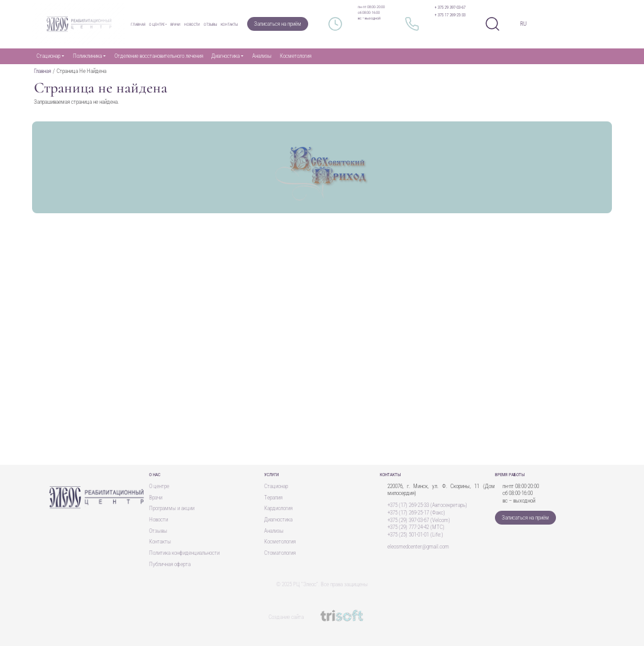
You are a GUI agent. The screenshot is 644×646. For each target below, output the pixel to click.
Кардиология (278, 508)
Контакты (229, 24)
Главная (138, 24)
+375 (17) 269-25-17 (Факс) (416, 513)
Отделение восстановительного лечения (159, 56)
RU (523, 24)
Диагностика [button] (225, 56)
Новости (192, 24)
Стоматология (280, 553)
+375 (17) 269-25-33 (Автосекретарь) (427, 505)
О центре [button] (157, 24)
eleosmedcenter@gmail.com (418, 547)
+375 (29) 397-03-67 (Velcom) (419, 520)
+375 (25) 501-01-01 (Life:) (415, 535)
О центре (159, 486)
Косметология (296, 56)
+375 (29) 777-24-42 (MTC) (416, 527)
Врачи (175, 24)
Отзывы (210, 24)
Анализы (262, 56)
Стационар (276, 486)
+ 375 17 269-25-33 (450, 15)
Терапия (273, 498)
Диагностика (278, 520)
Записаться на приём (278, 24)
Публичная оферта (170, 564)
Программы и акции (172, 508)
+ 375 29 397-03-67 (450, 8)
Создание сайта (322, 617)
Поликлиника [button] (87, 56)
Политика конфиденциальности (184, 553)
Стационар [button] (48, 56)
